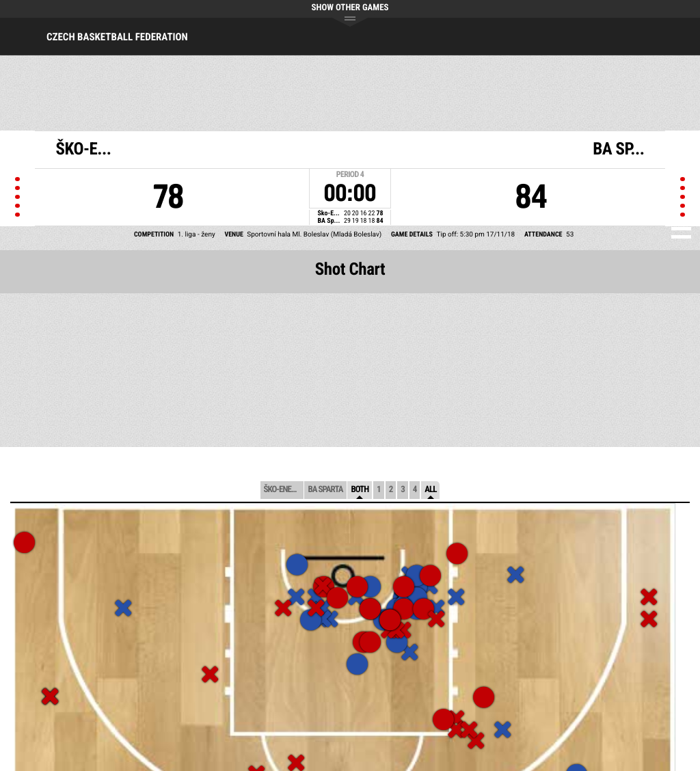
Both (360, 490)
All (430, 490)
